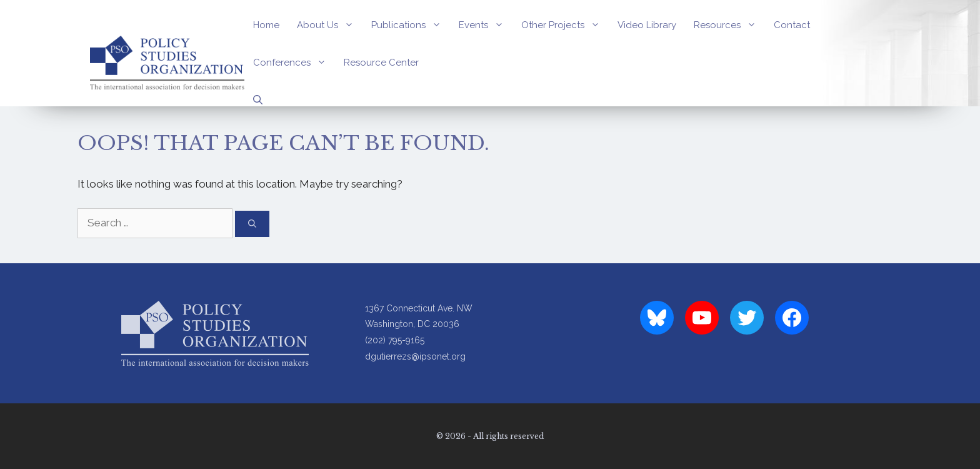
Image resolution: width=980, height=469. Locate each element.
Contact (792, 25)
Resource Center (381, 63)
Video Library (647, 25)
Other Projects (565, 25)
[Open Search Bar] (258, 100)
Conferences (294, 63)
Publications (411, 25)
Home (266, 25)
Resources (729, 25)
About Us (330, 25)
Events (486, 25)
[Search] (252, 224)
